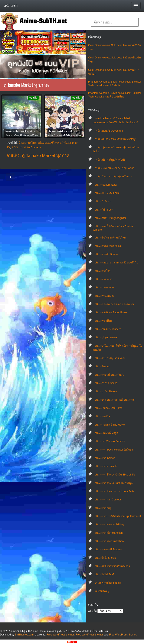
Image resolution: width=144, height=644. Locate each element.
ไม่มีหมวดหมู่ (102, 591)
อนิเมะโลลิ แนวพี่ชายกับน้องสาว (112, 566)
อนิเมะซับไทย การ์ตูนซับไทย (110, 238)
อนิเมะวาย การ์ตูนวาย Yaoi (110, 358)
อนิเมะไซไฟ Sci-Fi (105, 574)
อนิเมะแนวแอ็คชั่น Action (109, 533)
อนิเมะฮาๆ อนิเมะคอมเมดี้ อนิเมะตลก (115, 400)
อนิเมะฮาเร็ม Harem (106, 391)
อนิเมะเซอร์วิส (102, 416)
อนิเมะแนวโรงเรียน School (109, 541)
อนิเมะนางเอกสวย (104, 288)
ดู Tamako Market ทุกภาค (46, 156)
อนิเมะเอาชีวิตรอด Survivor (110, 441)
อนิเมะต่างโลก (102, 271)
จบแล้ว (13, 156)
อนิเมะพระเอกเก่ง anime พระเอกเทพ (114, 304)
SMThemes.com (24, 635)
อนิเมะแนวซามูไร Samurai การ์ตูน (114, 483)
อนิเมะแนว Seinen (105, 458)
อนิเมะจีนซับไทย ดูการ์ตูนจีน (110, 218)
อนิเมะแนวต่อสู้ (103, 508)
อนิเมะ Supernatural (106, 185)
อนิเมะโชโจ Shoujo (105, 558)
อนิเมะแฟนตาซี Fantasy (108, 550)
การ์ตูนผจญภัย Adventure (109, 131)
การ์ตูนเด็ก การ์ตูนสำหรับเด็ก (110, 160)
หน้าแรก (11, 6)
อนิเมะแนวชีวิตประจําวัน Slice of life (115, 475)
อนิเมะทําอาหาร (103, 279)
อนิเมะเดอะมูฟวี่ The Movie (110, 425)
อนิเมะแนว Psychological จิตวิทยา (114, 450)
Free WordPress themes (60, 635)
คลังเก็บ (92, 611)
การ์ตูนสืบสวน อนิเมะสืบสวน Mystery (115, 139)
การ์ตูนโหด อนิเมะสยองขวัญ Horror (114, 168)
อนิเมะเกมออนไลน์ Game (109, 408)
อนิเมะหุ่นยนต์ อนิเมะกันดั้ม (109, 375)
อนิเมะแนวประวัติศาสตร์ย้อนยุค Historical (118, 516)
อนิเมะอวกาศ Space (106, 383)
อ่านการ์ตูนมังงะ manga (108, 583)
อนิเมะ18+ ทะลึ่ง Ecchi (107, 193)
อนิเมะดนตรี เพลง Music (108, 246)
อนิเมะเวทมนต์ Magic (106, 433)
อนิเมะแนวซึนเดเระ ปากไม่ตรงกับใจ (114, 491)
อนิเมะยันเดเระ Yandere (108, 329)
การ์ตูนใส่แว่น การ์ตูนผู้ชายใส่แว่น (113, 176)
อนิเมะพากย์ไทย (103, 321)
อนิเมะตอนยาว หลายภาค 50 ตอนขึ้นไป (116, 263)
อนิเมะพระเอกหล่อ (104, 296)
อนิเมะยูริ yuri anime (106, 337)
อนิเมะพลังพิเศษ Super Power (111, 313)
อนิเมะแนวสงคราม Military (109, 525)
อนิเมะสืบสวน (102, 366)
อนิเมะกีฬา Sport (104, 210)
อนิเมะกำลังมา (103, 201)
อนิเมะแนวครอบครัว (106, 466)
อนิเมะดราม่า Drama (106, 254)
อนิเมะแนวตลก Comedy (108, 500)
